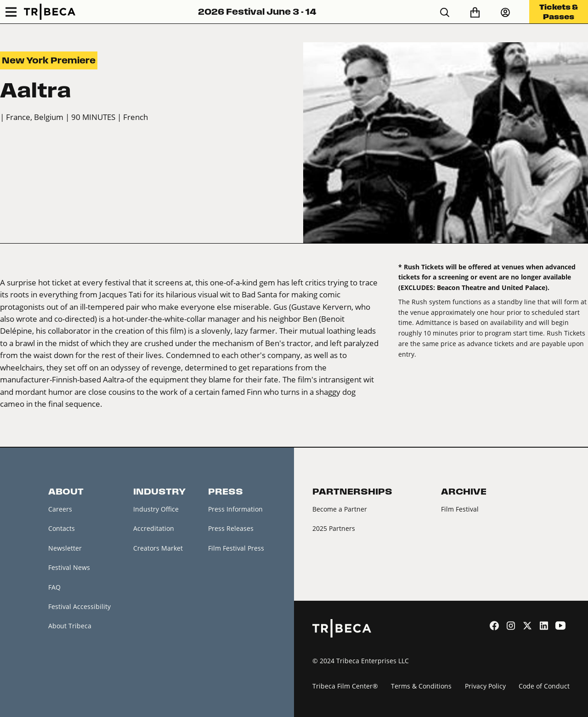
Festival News (69, 567)
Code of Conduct (544, 686)
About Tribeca (70, 626)
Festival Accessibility (79, 606)
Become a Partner (340, 509)
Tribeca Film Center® (345, 686)
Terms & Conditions (421, 686)
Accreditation (154, 528)
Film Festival (460, 509)
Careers (60, 509)
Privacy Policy (485, 686)
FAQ (54, 587)
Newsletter (65, 548)
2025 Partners (334, 528)
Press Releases (231, 528)
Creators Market (158, 548)
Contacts (62, 528)
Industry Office (156, 509)
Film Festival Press (236, 548)
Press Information (235, 509)
